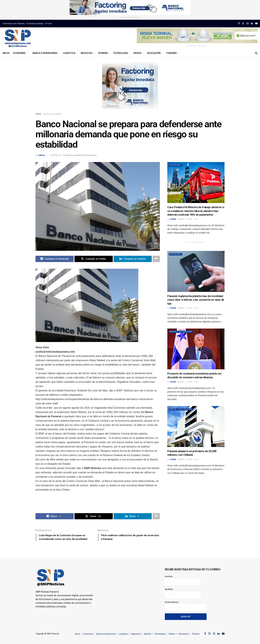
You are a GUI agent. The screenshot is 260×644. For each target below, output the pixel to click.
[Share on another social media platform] (156, 259)
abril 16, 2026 (185, 382)
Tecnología (120, 53)
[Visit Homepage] (18, 38)
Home (38, 114)
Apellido (183, 593)
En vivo (49, 24)
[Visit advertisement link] (130, 7)
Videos (137, 53)
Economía (19, 53)
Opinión (103, 53)
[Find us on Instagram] (248, 23)
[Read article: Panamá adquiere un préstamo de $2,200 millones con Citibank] (196, 426)
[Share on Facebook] (55, 259)
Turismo (171, 53)
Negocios (87, 53)
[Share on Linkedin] (133, 259)
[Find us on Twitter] (243, 23)
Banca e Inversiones (45, 53)
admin (42, 155)
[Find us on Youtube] (256, 23)
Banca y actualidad (52, 114)
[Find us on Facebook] (239, 23)
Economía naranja (35, 24)
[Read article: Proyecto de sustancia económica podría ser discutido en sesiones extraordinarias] (196, 349)
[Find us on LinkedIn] (252, 23)
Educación (154, 53)
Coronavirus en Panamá (14, 24)
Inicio (6, 53)
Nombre (183, 581)
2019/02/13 (56, 155)
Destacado (176, 165)
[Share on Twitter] (94, 259)
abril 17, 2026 (185, 219)
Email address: (186, 606)
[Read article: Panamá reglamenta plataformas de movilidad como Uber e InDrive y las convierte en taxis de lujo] (196, 271)
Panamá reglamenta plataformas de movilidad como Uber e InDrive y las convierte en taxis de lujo (196, 300)
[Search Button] (256, 53)
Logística (69, 53)
